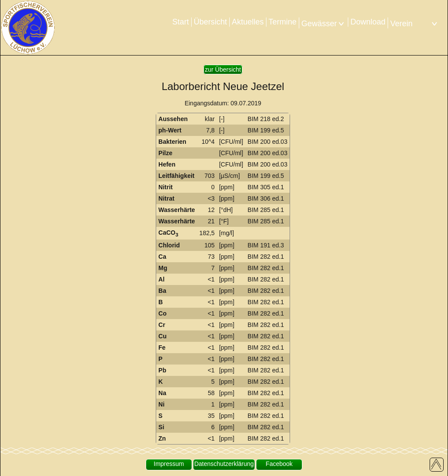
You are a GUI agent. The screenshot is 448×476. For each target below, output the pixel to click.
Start (181, 22)
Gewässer (324, 24)
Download (368, 22)
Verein (415, 24)
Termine (283, 22)
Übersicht (210, 22)
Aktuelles (248, 22)
